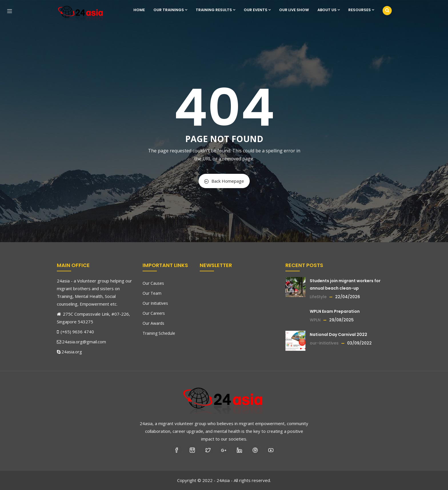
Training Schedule (159, 333)
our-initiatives (324, 343)
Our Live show (294, 10)
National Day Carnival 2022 (338, 334)
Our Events (257, 10)
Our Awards (153, 323)
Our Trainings (170, 10)
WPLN (315, 320)
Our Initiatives (155, 303)
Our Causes (153, 283)
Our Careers (154, 313)
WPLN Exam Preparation (335, 311)
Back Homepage (224, 181)
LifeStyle (318, 297)
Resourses (361, 10)
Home (139, 10)
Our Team (152, 293)
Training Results (215, 10)
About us (329, 10)
